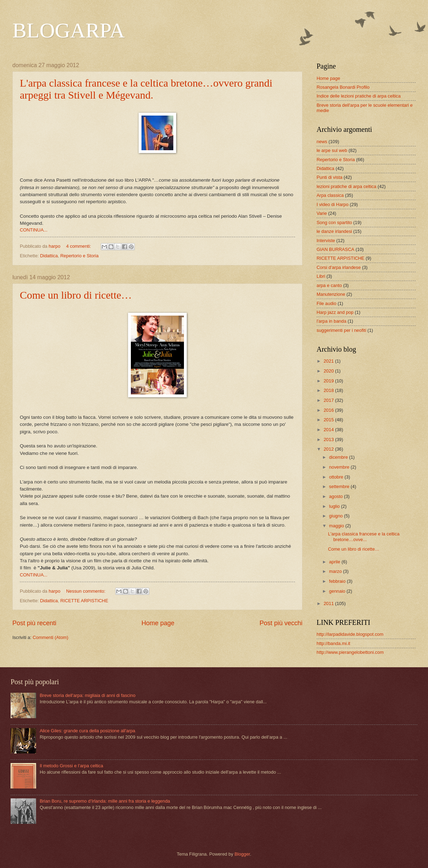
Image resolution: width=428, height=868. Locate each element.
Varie (322, 213)
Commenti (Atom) (50, 637)
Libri (321, 276)
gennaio (338, 591)
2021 (329, 361)
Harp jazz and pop (335, 312)
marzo (336, 571)
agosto (336, 496)
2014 (329, 430)
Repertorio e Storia (80, 256)
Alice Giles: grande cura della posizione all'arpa (87, 731)
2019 (329, 381)
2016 (329, 410)
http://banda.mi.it (333, 643)
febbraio (338, 581)
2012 (329, 449)
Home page (158, 623)
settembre (340, 486)
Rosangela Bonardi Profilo (343, 87)
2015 (329, 420)
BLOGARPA (69, 30)
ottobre (337, 477)
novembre (340, 467)
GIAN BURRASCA (336, 249)
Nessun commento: (86, 591)
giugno (336, 516)
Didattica (49, 256)
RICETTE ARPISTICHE (84, 601)
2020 (329, 371)
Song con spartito (334, 222)
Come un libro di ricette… (76, 295)
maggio (337, 526)
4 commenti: (79, 246)
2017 (329, 400)
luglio (335, 506)
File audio (326, 303)
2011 (329, 603)
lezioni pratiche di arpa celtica (346, 186)
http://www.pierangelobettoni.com (350, 652)
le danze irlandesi (334, 231)
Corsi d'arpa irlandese (339, 267)
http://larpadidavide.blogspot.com (350, 634)
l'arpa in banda (331, 321)
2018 (329, 390)
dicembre (339, 457)
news (322, 142)
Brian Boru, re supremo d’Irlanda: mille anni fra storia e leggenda (105, 801)
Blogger (242, 854)
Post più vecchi (281, 623)
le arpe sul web (332, 150)
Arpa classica (330, 195)
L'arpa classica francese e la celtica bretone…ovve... (364, 536)
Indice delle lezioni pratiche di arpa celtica (359, 96)
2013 (329, 439)
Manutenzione (331, 294)
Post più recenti (34, 623)
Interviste (326, 241)
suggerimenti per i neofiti (341, 330)
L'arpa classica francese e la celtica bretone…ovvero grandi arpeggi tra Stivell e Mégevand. (146, 89)
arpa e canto (329, 285)
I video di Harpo (332, 204)
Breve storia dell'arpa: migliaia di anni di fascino (88, 695)
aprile (335, 562)
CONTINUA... (34, 230)
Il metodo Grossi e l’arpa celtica (71, 766)
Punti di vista (329, 177)
